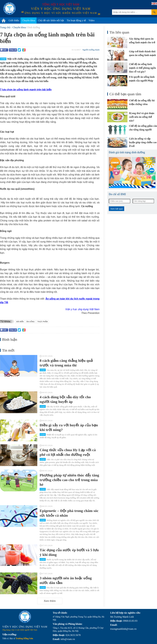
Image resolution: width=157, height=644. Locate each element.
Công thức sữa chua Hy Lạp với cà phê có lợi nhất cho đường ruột (68, 452)
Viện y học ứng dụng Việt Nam (82, 309)
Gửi (3, 50)
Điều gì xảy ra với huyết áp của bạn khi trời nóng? (69, 427)
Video (92, 20)
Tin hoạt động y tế (76, 20)
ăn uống (30, 322)
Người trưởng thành (91, 50)
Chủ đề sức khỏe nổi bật (51, 20)
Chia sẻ (13, 50)
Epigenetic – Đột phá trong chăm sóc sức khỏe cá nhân (69, 513)
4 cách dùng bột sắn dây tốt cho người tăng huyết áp (65, 399)
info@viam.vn (68, 639)
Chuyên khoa (29, 20)
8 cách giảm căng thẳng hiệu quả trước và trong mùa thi (66, 363)
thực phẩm (42, 322)
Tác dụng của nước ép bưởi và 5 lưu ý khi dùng (69, 552)
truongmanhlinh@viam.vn (123, 629)
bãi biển (20, 322)
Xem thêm (50, 601)
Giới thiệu (14, 20)
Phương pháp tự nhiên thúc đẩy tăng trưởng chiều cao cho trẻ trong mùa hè (69, 480)
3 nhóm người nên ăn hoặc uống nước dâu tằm (66, 580)
